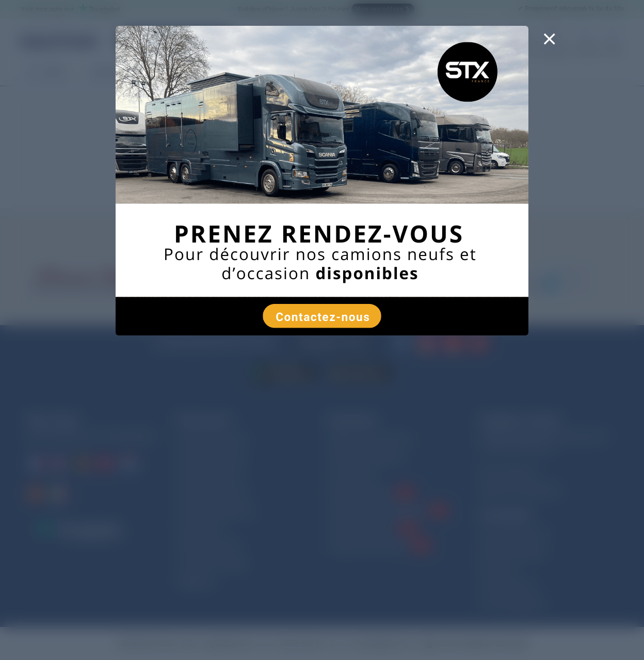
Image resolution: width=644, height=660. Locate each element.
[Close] (549, 45)
